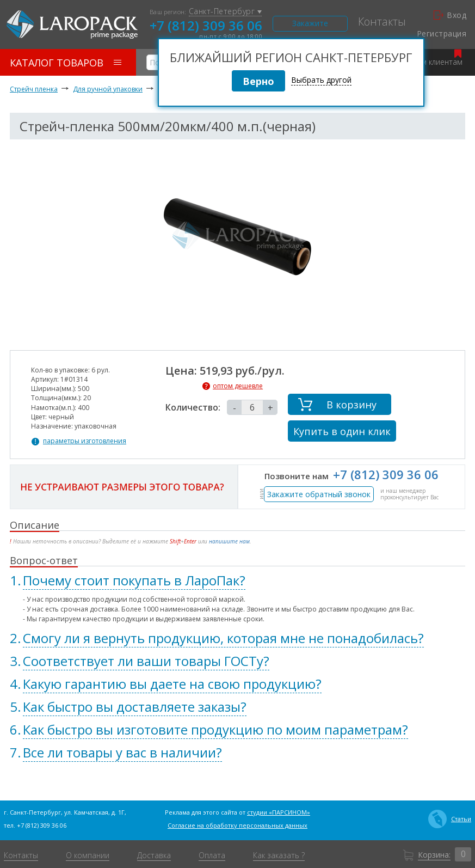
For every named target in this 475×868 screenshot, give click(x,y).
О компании (88, 855)
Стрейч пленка (34, 89)
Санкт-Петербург (225, 12)
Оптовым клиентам (427, 58)
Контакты (382, 22)
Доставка (154, 855)
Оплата (212, 855)
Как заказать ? (279, 855)
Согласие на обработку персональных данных (237, 825)
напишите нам (229, 541)
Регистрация (442, 34)
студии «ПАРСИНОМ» (279, 812)
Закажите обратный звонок (319, 494)
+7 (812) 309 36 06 (206, 25)
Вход (450, 15)
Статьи (450, 819)
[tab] (237, 580)
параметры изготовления (85, 441)
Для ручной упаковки (108, 89)
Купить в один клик (342, 431)
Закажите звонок (310, 25)
